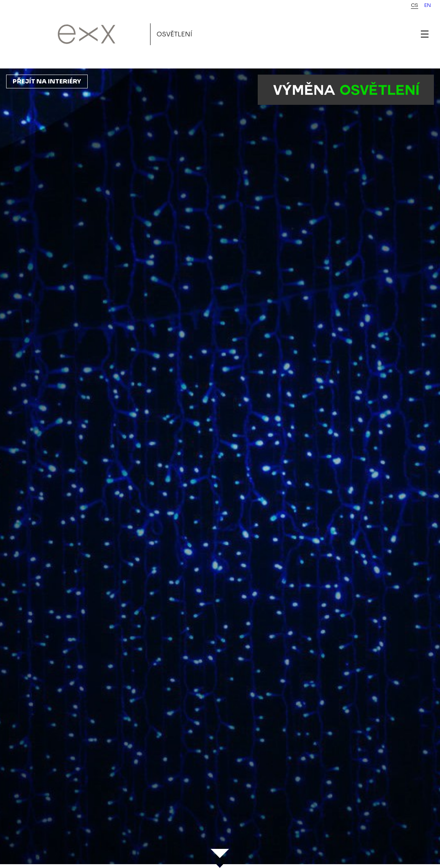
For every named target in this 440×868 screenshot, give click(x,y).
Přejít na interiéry (47, 81)
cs (415, 5)
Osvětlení (174, 34)
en (428, 5)
